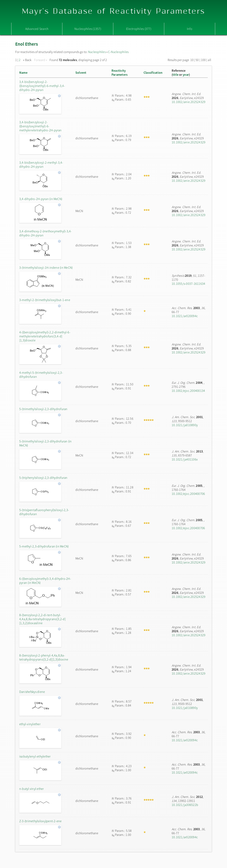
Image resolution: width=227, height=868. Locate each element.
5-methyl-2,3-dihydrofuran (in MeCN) (44, 546)
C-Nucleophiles (118, 52)
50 (197, 60)
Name (23, 73)
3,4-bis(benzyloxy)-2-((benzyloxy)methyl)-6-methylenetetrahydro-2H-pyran (41, 126)
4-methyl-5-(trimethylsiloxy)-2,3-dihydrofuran (41, 375)
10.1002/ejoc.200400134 (188, 391)
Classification (153, 73)
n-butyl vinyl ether (32, 789)
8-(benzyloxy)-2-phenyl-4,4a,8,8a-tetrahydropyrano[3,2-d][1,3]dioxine (44, 657)
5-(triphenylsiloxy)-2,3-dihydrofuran (43, 478)
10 (192, 60)
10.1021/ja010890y (185, 425)
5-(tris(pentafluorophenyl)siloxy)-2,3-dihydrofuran (44, 512)
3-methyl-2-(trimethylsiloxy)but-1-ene (45, 300)
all (209, 60)
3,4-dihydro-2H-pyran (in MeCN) (41, 199)
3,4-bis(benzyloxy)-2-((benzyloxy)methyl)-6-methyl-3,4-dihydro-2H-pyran (42, 86)
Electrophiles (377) (139, 29)
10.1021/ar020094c (185, 316)
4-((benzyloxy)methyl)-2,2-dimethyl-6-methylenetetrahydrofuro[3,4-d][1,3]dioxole (45, 336)
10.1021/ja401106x (185, 459)
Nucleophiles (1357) (88, 29)
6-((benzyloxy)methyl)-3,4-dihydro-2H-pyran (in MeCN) (45, 581)
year (186, 75)
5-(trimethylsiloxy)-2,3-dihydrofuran (43, 409)
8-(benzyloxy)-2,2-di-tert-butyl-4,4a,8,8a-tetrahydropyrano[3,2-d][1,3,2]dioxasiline (42, 619)
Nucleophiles (97, 52)
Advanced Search (37, 29)
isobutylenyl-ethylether (35, 756)
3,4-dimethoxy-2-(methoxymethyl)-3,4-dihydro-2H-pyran (46, 233)
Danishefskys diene (32, 692)
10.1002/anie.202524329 (188, 102)
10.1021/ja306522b (185, 805)
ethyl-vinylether (30, 724)
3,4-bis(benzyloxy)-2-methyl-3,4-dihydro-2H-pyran (41, 164)
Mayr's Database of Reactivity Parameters (114, 11)
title (176, 75)
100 (203, 60)
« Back (28, 60)
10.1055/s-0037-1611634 (188, 284)
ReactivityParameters (120, 73)
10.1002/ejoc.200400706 (188, 494)
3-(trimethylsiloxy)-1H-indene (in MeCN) (46, 268)
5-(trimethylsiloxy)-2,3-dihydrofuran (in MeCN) (46, 443)
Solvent (81, 73)
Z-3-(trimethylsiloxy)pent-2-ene (40, 821)
